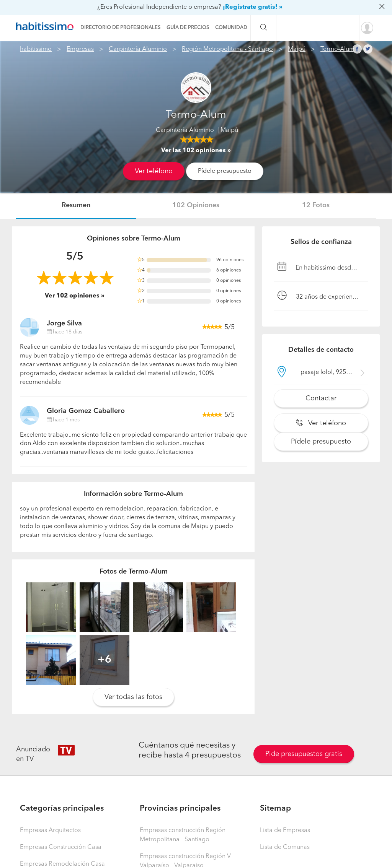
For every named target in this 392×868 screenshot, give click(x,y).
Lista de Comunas (285, 847)
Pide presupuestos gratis (304, 754)
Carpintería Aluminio (138, 49)
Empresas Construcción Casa (61, 847)
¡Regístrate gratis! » (253, 7)
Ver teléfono (154, 171)
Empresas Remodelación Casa (62, 864)
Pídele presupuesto (225, 171)
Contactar (321, 398)
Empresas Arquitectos (50, 831)
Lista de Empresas (285, 831)
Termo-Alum (337, 49)
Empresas (80, 49)
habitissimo (36, 49)
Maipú (297, 49)
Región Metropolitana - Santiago (227, 49)
